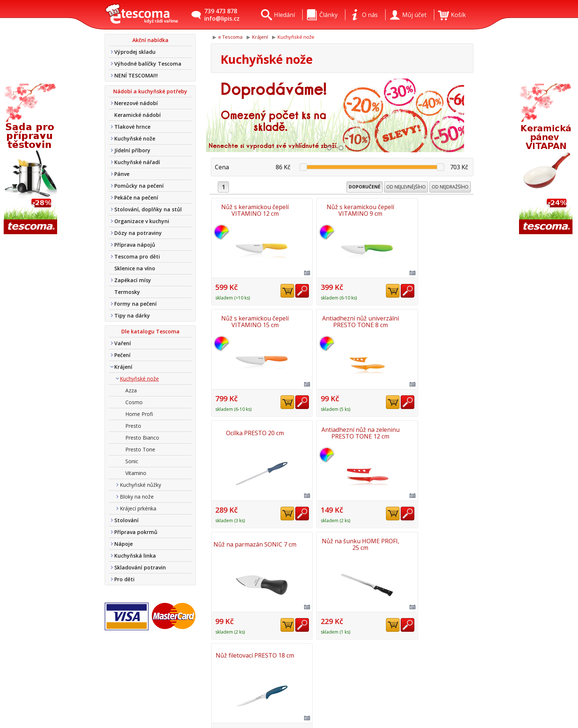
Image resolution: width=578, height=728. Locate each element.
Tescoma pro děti (137, 256)
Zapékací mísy (133, 280)
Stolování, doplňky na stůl (148, 209)
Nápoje (123, 544)
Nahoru (452, 541)
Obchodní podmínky (216, 692)
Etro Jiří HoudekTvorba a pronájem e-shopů (440, 701)
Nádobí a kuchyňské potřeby (150, 91)
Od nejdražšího (450, 187)
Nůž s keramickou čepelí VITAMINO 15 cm (431, 210)
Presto (133, 426)
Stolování (126, 520)
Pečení (122, 355)
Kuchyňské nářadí (137, 162)
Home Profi (139, 414)
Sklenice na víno (135, 268)
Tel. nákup (203, 703)
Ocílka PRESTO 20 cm (342, 321)
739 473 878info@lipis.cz (222, 15)
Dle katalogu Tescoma (150, 331)
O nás (197, 660)
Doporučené (365, 187)
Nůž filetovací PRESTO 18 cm (431, 431)
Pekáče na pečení (136, 197)
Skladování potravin (140, 567)
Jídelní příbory (132, 150)
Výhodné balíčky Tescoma (148, 64)
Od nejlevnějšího (406, 187)
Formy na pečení (135, 304)
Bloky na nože (137, 497)
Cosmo (134, 402)
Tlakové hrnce (132, 127)
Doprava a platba (213, 682)
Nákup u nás (206, 714)
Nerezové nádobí (136, 103)
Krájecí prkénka (138, 508)
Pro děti (124, 579)
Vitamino (136, 473)
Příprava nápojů (135, 245)
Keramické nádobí (137, 115)
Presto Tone (140, 449)
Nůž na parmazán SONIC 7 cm (254, 431)
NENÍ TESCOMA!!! (136, 75)
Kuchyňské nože (135, 138)
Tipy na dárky (132, 316)
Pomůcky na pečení (139, 186)
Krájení (123, 367)
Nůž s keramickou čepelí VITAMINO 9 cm (342, 210)
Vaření (123, 343)
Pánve (122, 174)
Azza (131, 390)
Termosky (127, 292)
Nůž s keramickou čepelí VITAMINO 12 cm (254, 210)
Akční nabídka (150, 40)
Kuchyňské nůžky (140, 485)
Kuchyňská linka (135, 556)
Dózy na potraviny (138, 233)
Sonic (132, 461)
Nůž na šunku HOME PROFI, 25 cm (342, 431)
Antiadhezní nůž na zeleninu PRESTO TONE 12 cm (431, 321)
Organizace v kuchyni (142, 221)
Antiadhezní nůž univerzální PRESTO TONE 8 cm (254, 321)
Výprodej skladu (135, 52)
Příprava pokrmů (136, 532)
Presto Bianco (142, 438)
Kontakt (200, 671)
